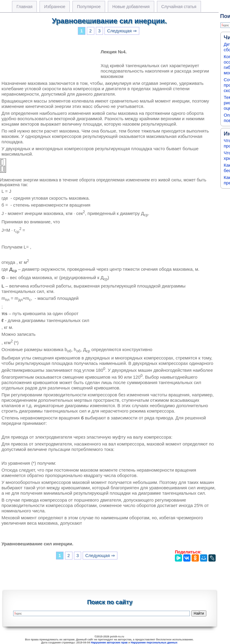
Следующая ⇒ (122, 31)
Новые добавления (131, 7)
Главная (24, 7)
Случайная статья (179, 7)
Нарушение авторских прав (109, 643)
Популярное (89, 7)
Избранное (55, 7)
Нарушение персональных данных (154, 643)
